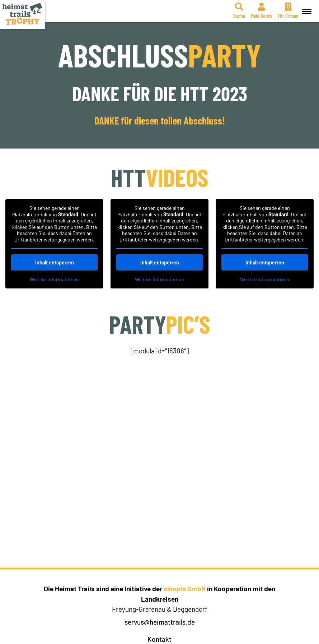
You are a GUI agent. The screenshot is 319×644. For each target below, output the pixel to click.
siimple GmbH (185, 589)
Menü (306, 8)
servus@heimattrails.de (160, 622)
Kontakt (159, 639)
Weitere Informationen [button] (54, 279)
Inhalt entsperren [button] (55, 262)
